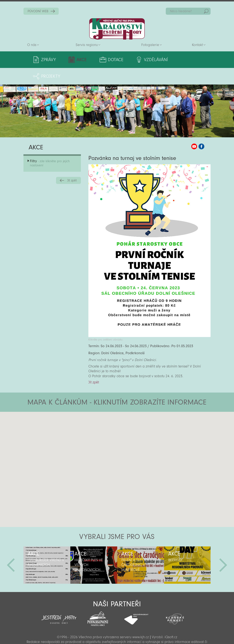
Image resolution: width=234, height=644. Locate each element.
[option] (47, 549)
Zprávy (48, 60)
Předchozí (11, 549)
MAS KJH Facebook (201, 130)
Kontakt (197, 45)
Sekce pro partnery (117, 635)
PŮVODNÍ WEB (38, 11)
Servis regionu (87, 45)
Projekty (188, 60)
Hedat (206, 11)
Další (223, 549)
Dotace (110, 60)
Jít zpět (72, 164)
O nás (32, 45)
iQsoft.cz (171, 620)
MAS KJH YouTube (194, 130)
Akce (79, 60)
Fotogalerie (150, 45)
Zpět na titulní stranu (117, 29)
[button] (129, 420)
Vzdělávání (148, 60)
